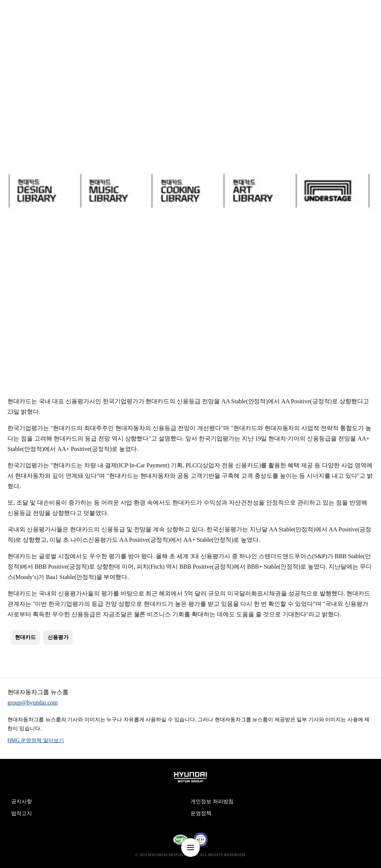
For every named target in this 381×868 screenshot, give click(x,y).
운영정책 (201, 813)
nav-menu (190, 848)
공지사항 (22, 802)
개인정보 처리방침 (212, 802)
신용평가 (58, 637)
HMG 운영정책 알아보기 (36, 740)
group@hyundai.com (33, 702)
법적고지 (22, 813)
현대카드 (25, 637)
